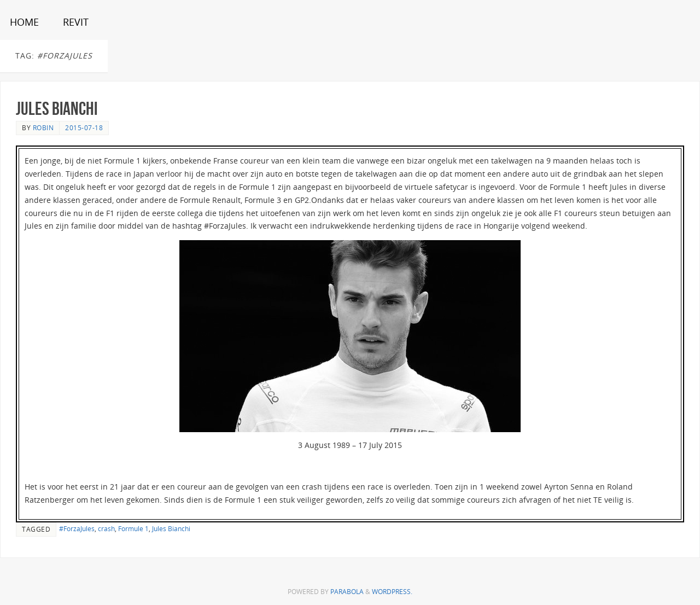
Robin (43, 127)
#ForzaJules (77, 528)
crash (106, 528)
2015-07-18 (84, 127)
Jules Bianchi (57, 109)
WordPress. (392, 592)
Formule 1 (133, 528)
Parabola (347, 592)
